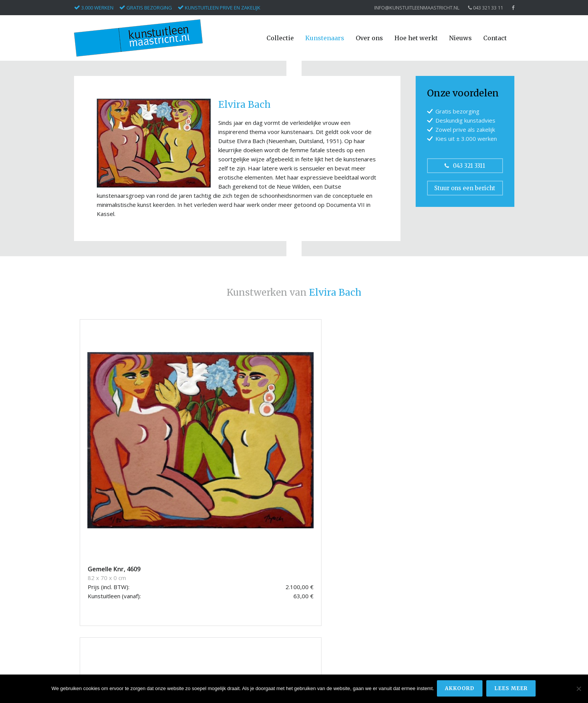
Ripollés (84, 639)
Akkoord (460, 689)
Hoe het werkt (416, 38)
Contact (495, 38)
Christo (83, 579)
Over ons (369, 38)
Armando (85, 571)
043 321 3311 (465, 166)
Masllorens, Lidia (95, 622)
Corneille (85, 597)
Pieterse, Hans (92, 630)
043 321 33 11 (486, 8)
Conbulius (86, 588)
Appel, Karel (89, 562)
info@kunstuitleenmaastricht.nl (417, 8)
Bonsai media (487, 661)
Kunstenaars (325, 38)
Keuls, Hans (88, 613)
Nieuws (460, 38)
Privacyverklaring (436, 628)
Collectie (280, 38)
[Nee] (579, 689)
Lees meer (512, 689)
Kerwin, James (91, 605)
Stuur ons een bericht (465, 188)
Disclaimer (429, 620)
